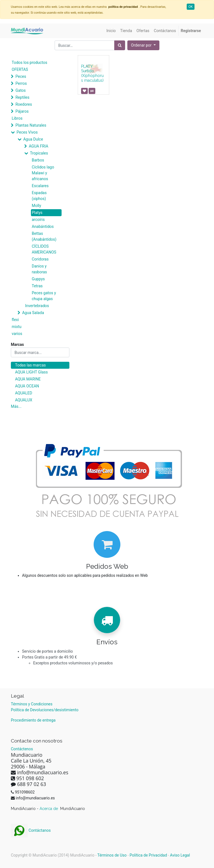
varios (17, 334)
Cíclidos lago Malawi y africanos (43, 173)
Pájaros (22, 111)
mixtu (17, 327)
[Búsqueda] (120, 45)
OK (191, 7)
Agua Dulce (33, 139)
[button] (143, 45)
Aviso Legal (180, 855)
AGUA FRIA (38, 146)
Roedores (24, 104)
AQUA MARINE (28, 379)
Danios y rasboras (39, 269)
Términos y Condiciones (32, 704)
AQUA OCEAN (27, 386)
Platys (37, 213)
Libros (17, 118)
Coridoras (40, 259)
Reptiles (22, 97)
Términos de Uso (112, 855)
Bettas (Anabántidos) (44, 236)
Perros (21, 83)
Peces (21, 76)
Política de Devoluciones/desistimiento (45, 710)
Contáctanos (31, 830)
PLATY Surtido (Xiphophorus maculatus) (92, 73)
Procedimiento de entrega (33, 720)
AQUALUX (24, 400)
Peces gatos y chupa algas (44, 296)
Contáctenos (22, 749)
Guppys (38, 279)
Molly (37, 206)
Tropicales (39, 153)
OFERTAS (20, 69)
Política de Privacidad (148, 855)
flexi (15, 320)
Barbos (38, 160)
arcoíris (38, 220)
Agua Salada (33, 313)
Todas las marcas (30, 365)
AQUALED (24, 393)
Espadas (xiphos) (39, 196)
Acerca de (49, 809)
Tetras (37, 286)
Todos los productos (29, 62)
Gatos (20, 90)
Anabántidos (43, 226)
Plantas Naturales (31, 125)
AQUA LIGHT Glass (31, 372)
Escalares (40, 186)
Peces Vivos (27, 132)
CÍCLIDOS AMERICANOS (44, 249)
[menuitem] (111, 31)
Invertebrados (37, 306)
